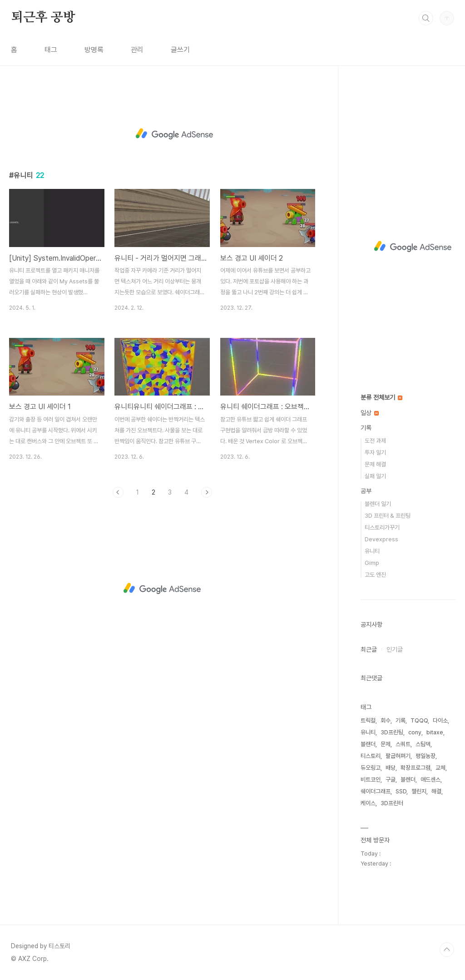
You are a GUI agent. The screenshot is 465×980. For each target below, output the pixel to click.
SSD (401, 791)
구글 (391, 780)
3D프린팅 (392, 732)
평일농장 (425, 756)
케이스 (368, 803)
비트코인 (371, 780)
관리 (137, 50)
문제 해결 (375, 464)
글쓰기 (180, 50)
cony (415, 732)
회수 (386, 720)
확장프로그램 (416, 768)
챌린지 (419, 791)
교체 (440, 768)
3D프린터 (392, 803)
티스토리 (371, 756)
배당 (391, 768)
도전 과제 (375, 441)
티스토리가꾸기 (382, 527)
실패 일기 (375, 476)
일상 (370, 413)
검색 (426, 18)
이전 (118, 492)
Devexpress (381, 539)
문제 (386, 744)
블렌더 (408, 780)
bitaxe (435, 732)
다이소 (440, 720)
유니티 (372, 551)
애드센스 (430, 780)
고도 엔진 (375, 575)
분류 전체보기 (381, 397)
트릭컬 (368, 720)
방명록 (94, 50)
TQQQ (419, 720)
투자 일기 (375, 453)
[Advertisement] (174, 133)
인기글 (395, 649)
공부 (366, 491)
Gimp (372, 563)
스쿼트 (403, 744)
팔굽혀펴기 (398, 756)
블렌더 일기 (378, 504)
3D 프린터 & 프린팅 (388, 516)
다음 (207, 492)
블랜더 (368, 744)
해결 (436, 791)
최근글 (369, 649)
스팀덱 (423, 744)
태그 (51, 50)
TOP (447, 950)
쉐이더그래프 (376, 791)
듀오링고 (371, 768)
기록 (366, 428)
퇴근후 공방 (43, 18)
